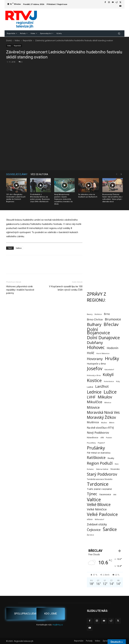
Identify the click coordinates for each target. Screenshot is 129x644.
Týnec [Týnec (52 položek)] (92, 494)
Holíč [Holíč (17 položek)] (91, 353)
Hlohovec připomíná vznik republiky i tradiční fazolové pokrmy (20, 290)
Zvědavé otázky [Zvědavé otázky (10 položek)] (97, 524)
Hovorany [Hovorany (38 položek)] (95, 359)
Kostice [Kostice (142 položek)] (94, 380)
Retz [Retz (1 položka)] (117, 464)
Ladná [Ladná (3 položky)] (90, 387)
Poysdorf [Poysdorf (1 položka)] (101, 443)
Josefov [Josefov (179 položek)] (95, 369)
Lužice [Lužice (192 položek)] (110, 392)
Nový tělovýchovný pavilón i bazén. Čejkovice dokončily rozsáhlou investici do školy (63, 199)
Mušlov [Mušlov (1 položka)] (104, 423)
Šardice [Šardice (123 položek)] (110, 529)
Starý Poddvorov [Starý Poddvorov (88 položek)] (102, 474)
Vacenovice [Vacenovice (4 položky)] (105, 494)
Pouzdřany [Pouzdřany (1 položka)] (91, 443)
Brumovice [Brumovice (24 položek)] (113, 319)
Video (17, 41)
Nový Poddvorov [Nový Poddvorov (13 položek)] (98, 432)
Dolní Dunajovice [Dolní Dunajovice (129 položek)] (103, 338)
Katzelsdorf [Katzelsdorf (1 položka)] (109, 370)
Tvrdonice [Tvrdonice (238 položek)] (98, 484)
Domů (9, 41)
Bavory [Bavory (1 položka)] (90, 314)
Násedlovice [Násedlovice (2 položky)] (93, 438)
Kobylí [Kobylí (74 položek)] (108, 375)
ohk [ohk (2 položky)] (102, 438)
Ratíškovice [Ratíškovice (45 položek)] (96, 458)
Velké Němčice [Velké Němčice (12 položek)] (97, 509)
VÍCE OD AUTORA (39, 174)
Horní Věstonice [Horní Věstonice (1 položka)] (103, 353)
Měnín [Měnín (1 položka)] (112, 423)
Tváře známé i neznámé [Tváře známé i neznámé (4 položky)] (99, 489)
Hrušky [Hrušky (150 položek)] (112, 358)
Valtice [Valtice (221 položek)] (94, 500)
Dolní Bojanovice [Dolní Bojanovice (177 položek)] (98, 331)
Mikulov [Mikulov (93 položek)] (105, 397)
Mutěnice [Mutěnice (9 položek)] (93, 422)
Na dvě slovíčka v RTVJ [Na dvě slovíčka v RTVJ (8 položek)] (100, 428)
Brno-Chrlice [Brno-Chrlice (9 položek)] (95, 319)
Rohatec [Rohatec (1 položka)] (90, 469)
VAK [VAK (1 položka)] (115, 495)
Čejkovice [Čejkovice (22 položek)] (94, 530)
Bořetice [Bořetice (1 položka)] (98, 314)
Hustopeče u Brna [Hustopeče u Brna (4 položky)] (96, 364)
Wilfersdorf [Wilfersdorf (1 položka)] (99, 519)
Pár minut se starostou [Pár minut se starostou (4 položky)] (99, 453)
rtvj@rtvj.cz (58, 625)
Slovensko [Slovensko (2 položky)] (115, 469)
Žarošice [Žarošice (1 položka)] (90, 535)
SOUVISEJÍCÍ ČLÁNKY (17, 174)
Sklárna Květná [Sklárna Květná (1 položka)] (102, 469)
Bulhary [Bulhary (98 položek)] (94, 324)
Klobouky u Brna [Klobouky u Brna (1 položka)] (94, 375)
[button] (119, 33)
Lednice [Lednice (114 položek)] (94, 392)
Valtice (19, 248)
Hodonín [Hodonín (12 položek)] (113, 348)
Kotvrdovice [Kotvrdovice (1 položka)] (109, 381)
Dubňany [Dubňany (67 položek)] (95, 342)
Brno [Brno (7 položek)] (107, 314)
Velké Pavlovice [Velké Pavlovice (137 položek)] (102, 514)
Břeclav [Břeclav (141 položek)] (111, 324)
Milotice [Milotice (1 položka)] (108, 403)
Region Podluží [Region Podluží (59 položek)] (100, 463)
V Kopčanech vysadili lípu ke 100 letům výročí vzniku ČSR (66, 288)
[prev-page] (117, 174)
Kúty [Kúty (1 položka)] (118, 381)
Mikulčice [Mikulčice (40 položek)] (95, 402)
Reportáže (28, 41)
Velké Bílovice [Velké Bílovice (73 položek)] (99, 504)
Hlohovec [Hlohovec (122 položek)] (96, 347)
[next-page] (121, 174)
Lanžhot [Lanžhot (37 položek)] (102, 386)
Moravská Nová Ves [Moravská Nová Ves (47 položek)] (103, 412)
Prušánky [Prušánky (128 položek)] (96, 448)
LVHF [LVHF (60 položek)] (91, 397)
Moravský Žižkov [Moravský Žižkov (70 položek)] (101, 417)
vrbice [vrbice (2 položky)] (90, 519)
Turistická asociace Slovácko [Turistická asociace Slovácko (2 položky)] (100, 479)
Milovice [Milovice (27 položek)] (93, 408)
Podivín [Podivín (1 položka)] (109, 438)
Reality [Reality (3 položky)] (111, 458)
